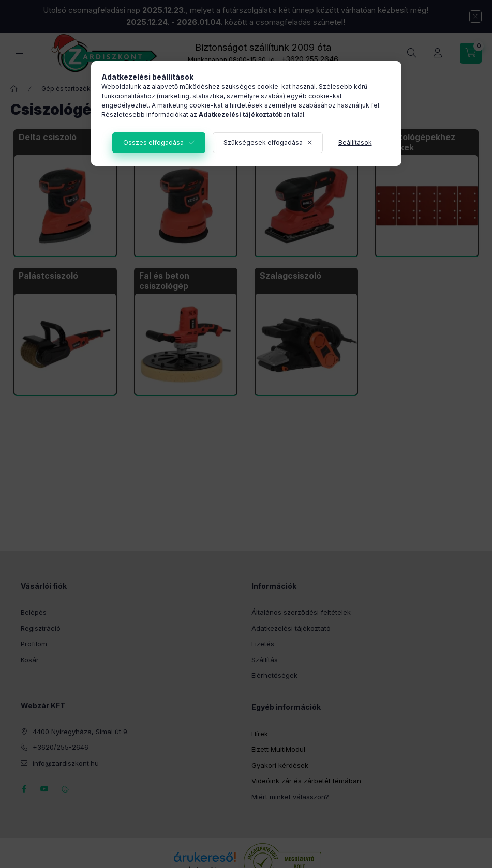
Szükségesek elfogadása (263, 142)
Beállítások (355, 142)
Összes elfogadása (153, 142)
